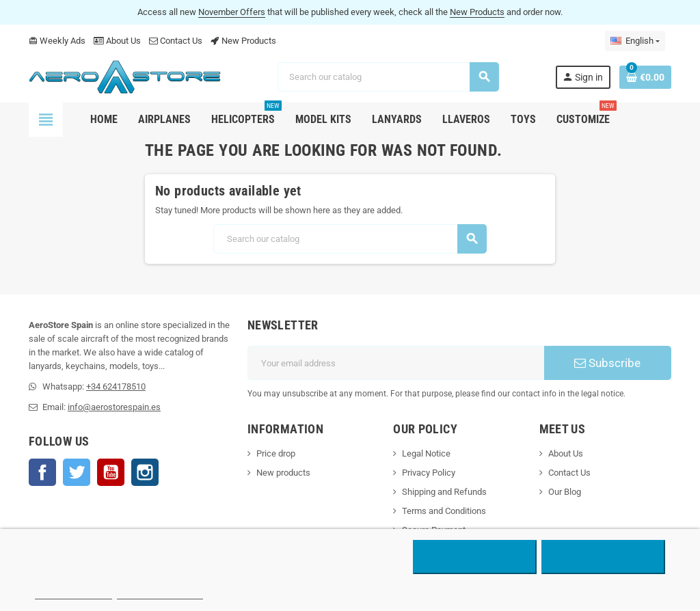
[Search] (388, 77)
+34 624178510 (116, 386)
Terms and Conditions (444, 511)
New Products (477, 12)
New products (283, 473)
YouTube (111, 472)
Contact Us (176, 41)
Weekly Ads (57, 41)
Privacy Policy (429, 473)
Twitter (77, 472)
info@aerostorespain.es (114, 407)
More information (73, 593)
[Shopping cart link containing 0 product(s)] (645, 77)
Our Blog (565, 492)
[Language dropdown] (635, 41)
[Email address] (396, 363)
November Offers (232, 12)
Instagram (145, 472)
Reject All (475, 557)
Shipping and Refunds (444, 492)
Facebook (42, 472)
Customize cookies (160, 593)
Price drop (276, 453)
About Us (117, 41)
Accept (603, 557)
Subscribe (607, 363)
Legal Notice (426, 453)
